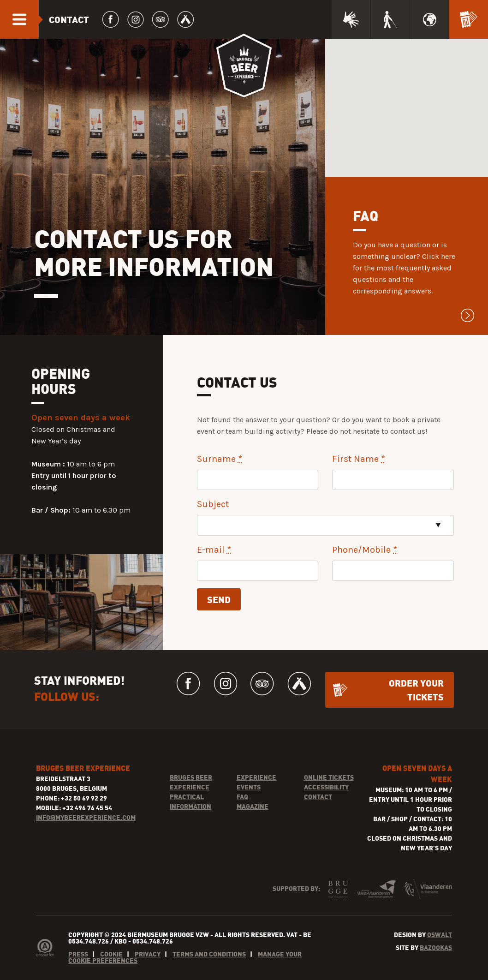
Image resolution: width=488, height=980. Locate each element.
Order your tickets (416, 690)
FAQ (242, 797)
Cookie (111, 954)
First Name (359, 459)
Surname (220, 459)
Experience (256, 777)
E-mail (214, 550)
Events (249, 787)
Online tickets (329, 777)
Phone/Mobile (365, 550)
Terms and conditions (209, 954)
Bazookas (436, 947)
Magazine (253, 806)
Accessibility (326, 787)
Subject (213, 504)
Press (78, 954)
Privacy (148, 954)
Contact (318, 797)
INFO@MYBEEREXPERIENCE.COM (86, 817)
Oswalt (440, 935)
